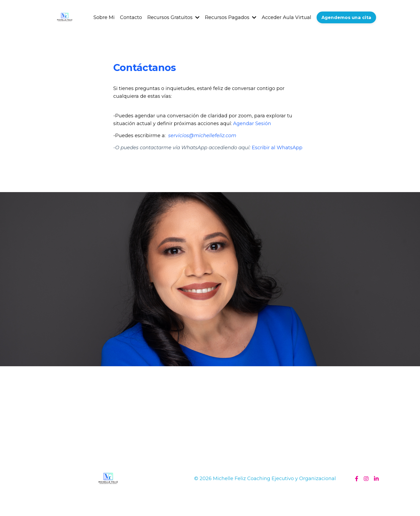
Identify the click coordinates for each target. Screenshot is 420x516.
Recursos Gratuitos (173, 17)
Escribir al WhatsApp (277, 148)
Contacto (131, 17)
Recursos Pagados (231, 17)
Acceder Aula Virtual (286, 17)
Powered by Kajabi (361, 502)
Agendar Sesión (252, 124)
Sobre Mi (104, 17)
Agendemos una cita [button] (346, 17)
